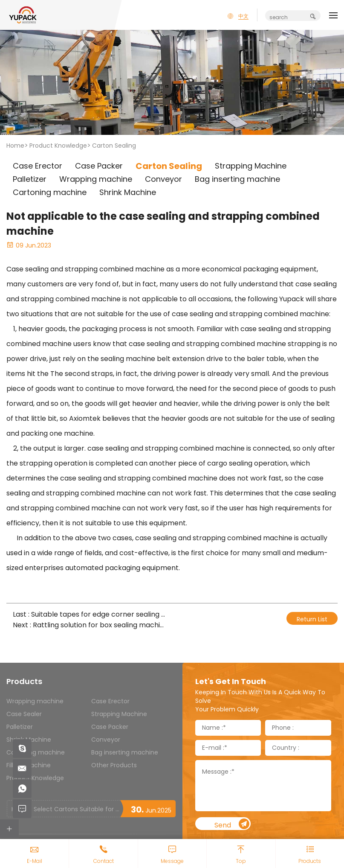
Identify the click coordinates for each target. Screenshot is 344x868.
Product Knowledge (58, 146)
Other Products (114, 765)
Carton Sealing (114, 146)
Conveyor (106, 740)
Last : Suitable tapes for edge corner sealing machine (89, 614)
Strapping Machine (119, 714)
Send (232, 824)
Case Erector (110, 701)
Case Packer (110, 727)
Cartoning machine (36, 752)
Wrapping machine (35, 701)
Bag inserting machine (125, 752)
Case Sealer (24, 714)
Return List (312, 619)
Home (15, 146)
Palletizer (20, 727)
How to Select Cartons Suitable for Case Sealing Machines (66, 809)
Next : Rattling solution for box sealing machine (89, 625)
